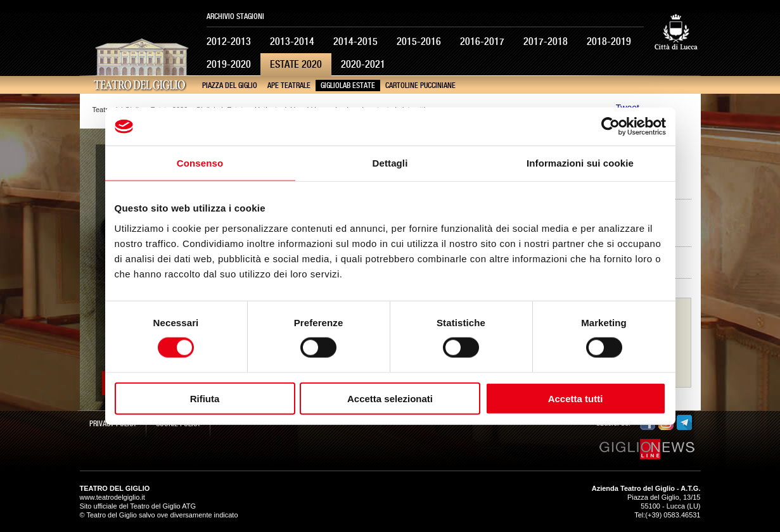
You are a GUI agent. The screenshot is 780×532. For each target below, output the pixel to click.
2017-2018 (546, 41)
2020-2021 (363, 64)
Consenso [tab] (200, 163)
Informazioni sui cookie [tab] (580, 163)
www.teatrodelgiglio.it (112, 497)
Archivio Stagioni (235, 16)
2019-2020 (229, 64)
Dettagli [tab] (390, 163)
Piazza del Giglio (230, 85)
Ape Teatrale (289, 85)
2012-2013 (229, 41)
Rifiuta (205, 398)
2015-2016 (419, 41)
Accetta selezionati (390, 398)
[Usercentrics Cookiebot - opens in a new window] (611, 127)
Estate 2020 (296, 64)
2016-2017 (482, 41)
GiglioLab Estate (348, 85)
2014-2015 (355, 41)
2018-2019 (609, 41)
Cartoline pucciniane (420, 85)
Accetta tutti (576, 398)
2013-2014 (292, 41)
